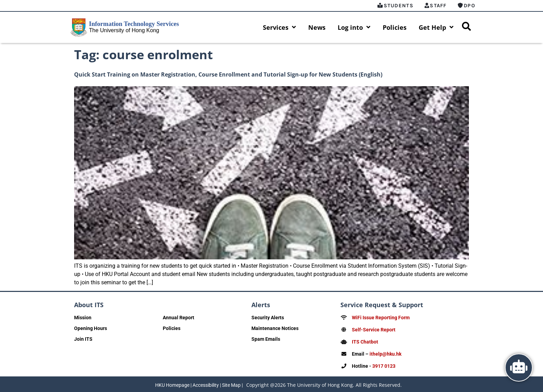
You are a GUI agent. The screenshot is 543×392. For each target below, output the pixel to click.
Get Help (436, 27)
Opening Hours (91, 328)
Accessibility (206, 384)
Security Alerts (268, 318)
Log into (354, 27)
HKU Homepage (172, 384)
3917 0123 (384, 365)
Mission (83, 318)
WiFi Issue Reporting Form (381, 318)
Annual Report (179, 318)
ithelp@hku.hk (385, 353)
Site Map (231, 384)
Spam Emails (266, 339)
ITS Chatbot (365, 341)
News (317, 27)
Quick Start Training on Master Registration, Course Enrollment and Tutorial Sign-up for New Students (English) (228, 74)
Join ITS (83, 339)
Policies (395, 27)
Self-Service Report (374, 329)
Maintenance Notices (275, 328)
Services (279, 27)
